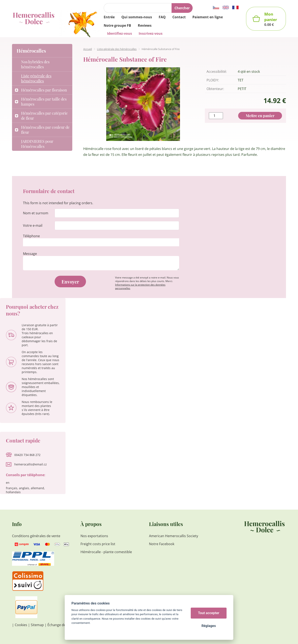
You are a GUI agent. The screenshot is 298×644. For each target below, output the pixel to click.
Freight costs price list (98, 544)
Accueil (88, 49)
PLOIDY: (213, 80)
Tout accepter (209, 613)
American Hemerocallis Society (174, 536)
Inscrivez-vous (151, 33)
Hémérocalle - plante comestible (106, 552)
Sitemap (37, 625)
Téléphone (31, 236)
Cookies (21, 625)
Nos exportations (94, 536)
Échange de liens (61, 625)
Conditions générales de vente (36, 536)
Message (30, 254)
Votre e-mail (33, 225)
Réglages (209, 626)
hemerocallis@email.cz (31, 464)
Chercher (182, 8)
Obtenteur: (215, 89)
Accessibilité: (217, 72)
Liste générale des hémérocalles (117, 49)
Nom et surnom (36, 213)
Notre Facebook (162, 544)
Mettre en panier (260, 116)
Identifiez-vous (119, 33)
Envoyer (70, 282)
